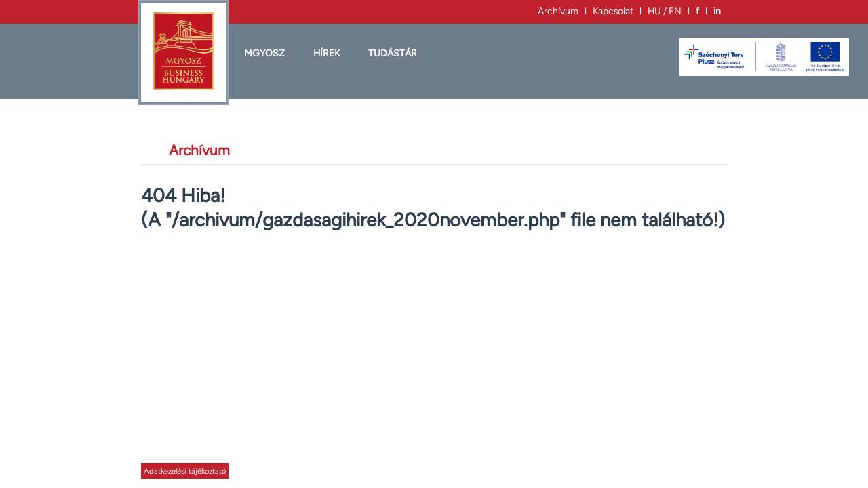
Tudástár (393, 53)
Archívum (558, 11)
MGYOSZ (264, 53)
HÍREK (327, 53)
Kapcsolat (613, 11)
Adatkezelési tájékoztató (185, 471)
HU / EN (665, 11)
